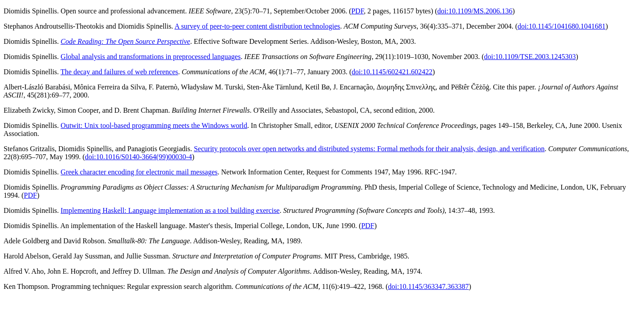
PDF (357, 11)
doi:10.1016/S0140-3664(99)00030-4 (139, 157)
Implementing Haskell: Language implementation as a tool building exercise (170, 210)
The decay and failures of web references (119, 72)
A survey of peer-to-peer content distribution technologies (257, 26)
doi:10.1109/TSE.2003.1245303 (530, 57)
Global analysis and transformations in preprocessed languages (151, 57)
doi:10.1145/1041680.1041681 (561, 26)
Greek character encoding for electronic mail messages (139, 172)
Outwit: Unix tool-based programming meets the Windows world (154, 125)
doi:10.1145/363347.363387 (429, 286)
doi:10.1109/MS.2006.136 (475, 11)
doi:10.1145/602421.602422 (392, 72)
